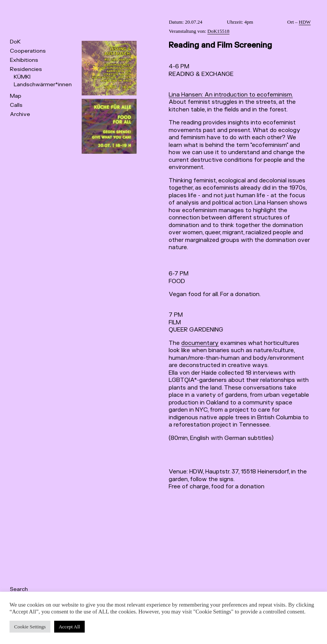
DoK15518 (219, 31)
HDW (305, 22)
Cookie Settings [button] (30, 627)
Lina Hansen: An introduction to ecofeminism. (231, 95)
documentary (200, 343)
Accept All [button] (69, 627)
